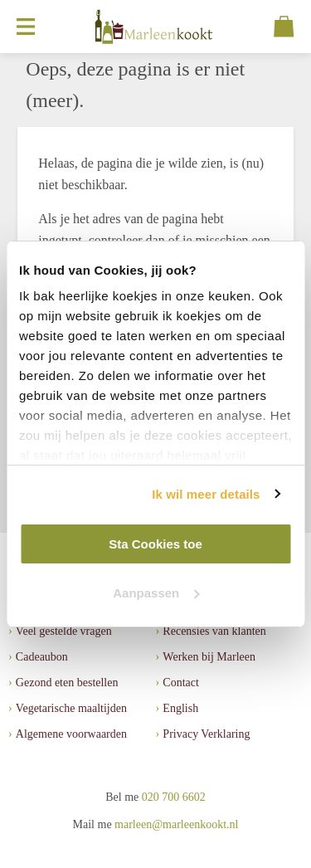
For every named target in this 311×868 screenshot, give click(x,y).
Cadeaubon (42, 657)
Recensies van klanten (214, 631)
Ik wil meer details (206, 494)
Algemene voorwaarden (71, 734)
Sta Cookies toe (155, 544)
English (180, 708)
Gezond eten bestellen (67, 683)
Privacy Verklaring (206, 734)
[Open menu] (26, 27)
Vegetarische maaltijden (71, 708)
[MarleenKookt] (154, 27)
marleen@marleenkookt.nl (176, 824)
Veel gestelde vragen (64, 631)
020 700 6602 (174, 797)
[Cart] (284, 27)
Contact (181, 683)
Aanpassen (156, 593)
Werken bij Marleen (209, 657)
